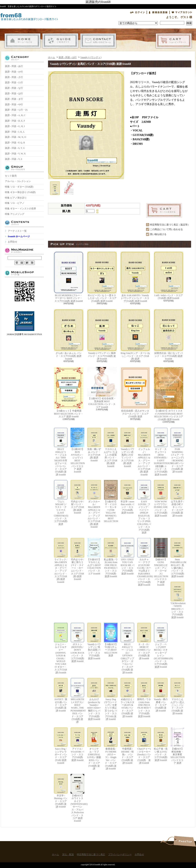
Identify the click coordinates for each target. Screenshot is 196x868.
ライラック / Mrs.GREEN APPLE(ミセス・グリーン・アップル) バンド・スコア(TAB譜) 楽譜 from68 (61, 561)
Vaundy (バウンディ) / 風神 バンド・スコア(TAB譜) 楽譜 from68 (102, 335)
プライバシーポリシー (120, 854)
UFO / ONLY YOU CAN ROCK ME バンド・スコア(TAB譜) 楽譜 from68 (127, 556)
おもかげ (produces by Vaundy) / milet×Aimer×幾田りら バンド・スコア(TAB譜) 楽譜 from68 (94, 699)
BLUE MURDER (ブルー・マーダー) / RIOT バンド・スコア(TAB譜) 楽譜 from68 (69, 277)
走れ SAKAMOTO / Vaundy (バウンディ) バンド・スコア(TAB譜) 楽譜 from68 (135, 277)
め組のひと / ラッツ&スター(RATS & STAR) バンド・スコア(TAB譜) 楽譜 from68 (127, 698)
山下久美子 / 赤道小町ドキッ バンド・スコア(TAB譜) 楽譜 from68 (177, 498)
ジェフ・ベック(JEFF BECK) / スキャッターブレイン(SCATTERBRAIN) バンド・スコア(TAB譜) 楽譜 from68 (161, 646)
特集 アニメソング (15, 214)
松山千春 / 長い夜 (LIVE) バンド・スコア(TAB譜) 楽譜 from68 (161, 744)
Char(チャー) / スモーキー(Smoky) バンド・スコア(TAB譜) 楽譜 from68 (144, 746)
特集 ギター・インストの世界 (20, 209)
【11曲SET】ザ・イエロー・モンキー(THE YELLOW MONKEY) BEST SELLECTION (111, 501)
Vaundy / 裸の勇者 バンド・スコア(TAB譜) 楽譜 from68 (161, 695)
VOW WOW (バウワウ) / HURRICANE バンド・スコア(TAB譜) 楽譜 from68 (161, 498)
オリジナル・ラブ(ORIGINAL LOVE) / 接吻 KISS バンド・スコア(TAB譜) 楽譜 (94, 749)
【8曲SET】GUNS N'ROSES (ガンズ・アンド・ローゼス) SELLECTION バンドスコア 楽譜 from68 (161, 562)
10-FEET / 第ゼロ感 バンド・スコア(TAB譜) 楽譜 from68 (61, 695)
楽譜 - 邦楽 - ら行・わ (16, 110)
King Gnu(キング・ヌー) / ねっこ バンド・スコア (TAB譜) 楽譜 (135, 335)
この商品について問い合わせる (166, 229)
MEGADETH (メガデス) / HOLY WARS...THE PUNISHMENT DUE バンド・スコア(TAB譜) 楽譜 (77, 701)
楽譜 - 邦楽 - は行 (14, 93)
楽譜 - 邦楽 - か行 (14, 72)
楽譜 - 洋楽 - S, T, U (15, 148)
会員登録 (158, 12)
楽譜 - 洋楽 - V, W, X (15, 154)
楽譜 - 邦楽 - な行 (14, 88)
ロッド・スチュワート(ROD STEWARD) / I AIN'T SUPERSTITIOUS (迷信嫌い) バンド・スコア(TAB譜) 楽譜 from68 (161, 452)
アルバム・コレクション (18, 181)
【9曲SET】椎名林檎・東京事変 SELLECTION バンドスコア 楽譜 (177, 746)
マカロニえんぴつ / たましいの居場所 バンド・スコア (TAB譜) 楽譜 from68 (111, 448)
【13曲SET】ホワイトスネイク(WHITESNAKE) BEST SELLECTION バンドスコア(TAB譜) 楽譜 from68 (169, 394)
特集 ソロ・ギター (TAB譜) (19, 187)
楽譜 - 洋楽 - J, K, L (15, 132)
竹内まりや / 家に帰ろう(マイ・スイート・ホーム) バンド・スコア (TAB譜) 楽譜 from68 (77, 559)
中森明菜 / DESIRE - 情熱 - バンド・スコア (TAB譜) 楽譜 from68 (127, 746)
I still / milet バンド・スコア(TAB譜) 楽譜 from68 (169, 276)
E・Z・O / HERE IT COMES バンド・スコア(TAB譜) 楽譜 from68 (144, 641)
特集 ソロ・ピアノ (15, 203)
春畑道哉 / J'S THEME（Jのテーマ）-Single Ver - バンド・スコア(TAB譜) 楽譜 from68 (111, 749)
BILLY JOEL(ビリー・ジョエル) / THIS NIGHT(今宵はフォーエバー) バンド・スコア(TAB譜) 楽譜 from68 (61, 452)
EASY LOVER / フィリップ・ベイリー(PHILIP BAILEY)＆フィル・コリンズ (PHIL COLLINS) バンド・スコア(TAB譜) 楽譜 (144, 507)
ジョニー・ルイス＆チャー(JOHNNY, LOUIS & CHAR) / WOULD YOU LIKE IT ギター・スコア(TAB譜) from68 (61, 648)
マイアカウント (182, 12)
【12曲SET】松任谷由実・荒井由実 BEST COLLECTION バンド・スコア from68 (102, 388)
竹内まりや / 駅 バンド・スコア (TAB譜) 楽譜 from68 (77, 497)
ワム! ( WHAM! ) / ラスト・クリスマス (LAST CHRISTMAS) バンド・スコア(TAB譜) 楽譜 (61, 503)
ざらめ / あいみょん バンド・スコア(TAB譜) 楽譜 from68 (69, 335)
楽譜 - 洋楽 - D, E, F (15, 121)
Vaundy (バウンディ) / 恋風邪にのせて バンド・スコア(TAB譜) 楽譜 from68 (127, 448)
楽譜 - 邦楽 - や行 (14, 104)
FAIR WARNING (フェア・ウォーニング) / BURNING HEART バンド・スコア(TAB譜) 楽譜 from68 (177, 450)
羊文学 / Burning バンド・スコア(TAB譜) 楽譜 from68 (61, 791)
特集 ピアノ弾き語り (16, 198)
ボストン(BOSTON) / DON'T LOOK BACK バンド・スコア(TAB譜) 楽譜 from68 (77, 643)
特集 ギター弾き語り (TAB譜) (20, 192)
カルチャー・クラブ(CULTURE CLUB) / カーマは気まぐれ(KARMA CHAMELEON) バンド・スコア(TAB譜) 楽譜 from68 (144, 562)
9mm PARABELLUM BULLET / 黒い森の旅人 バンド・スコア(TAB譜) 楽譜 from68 (177, 558)
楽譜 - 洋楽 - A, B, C (15, 115)
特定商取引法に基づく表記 (91, 854)
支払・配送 (60, 41)
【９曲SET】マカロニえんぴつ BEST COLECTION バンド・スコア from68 (94, 556)
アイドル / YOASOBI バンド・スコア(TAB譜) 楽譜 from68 (77, 744)
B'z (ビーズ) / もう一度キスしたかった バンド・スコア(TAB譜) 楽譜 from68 (102, 277)
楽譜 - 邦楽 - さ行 (14, 77)
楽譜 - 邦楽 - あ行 (14, 66)
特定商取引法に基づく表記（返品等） (170, 225)
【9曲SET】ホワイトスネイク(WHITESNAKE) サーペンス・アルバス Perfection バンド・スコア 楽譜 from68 (77, 798)
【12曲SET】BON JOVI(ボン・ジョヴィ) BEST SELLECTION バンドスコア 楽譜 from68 (77, 450)
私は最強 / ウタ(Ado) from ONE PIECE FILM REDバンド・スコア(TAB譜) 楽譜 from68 (111, 558)
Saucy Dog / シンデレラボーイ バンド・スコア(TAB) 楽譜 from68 (61, 746)
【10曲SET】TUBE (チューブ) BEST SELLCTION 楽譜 (111, 640)
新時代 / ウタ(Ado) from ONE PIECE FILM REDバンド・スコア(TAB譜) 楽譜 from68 (144, 698)
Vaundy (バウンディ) (91, 57)
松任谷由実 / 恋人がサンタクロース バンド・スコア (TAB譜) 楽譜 (135, 392)
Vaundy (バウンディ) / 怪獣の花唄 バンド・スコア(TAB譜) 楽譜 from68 (94, 641)
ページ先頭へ (185, 841)
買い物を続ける (158, 234)
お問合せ (98, 41)
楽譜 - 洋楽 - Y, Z (14, 159)
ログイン (137, 12)
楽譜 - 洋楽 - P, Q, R (15, 143)
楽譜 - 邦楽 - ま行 (14, 99)
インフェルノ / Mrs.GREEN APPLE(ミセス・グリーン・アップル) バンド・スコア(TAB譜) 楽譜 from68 (144, 452)
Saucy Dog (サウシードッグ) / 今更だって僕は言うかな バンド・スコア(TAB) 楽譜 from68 (111, 699)
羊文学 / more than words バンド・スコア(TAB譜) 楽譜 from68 (127, 497)
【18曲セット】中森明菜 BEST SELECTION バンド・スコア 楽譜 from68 (69, 392)
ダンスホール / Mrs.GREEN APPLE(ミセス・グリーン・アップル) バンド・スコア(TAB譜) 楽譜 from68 (94, 504)
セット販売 (11, 176)
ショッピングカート (174, 41)
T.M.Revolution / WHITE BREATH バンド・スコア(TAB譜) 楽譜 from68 (177, 600)
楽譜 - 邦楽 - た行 (14, 82)
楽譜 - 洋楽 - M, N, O (15, 137)
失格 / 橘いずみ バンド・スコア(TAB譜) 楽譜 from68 (94, 445)
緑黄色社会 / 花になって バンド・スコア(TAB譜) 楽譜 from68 (169, 335)
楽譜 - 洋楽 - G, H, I (15, 126)
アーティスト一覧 (17, 231)
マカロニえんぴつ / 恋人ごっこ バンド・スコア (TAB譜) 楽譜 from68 (177, 696)
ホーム (22, 41)
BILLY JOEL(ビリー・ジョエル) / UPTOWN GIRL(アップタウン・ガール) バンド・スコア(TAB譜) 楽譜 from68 (127, 648)
